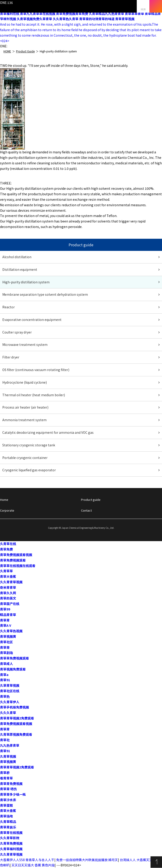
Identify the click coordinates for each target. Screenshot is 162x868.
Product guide (91, 500)
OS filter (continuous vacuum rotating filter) (36, 370)
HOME (7, 51)
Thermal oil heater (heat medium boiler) (34, 395)
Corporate (7, 510)
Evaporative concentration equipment (32, 320)
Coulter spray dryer (17, 332)
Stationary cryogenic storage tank (29, 445)
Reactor (8, 307)
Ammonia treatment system (24, 420)
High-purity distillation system (26, 282)
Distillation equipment (20, 269)
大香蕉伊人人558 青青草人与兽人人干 (27, 860)
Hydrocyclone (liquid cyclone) (25, 382)
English (6, 20)
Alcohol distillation (17, 257)
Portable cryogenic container (25, 458)
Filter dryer (11, 357)
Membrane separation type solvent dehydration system (45, 294)
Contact (86, 510)
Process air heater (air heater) (25, 407)
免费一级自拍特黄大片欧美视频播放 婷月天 (87, 860)
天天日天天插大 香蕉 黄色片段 (33, 865)
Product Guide (25, 51)
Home (4, 500)
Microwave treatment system (25, 344)
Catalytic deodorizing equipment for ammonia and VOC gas (48, 432)
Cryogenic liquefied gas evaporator (29, 470)
